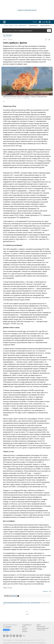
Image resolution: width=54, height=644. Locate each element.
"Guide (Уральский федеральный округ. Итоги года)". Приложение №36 (22, 603)
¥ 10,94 (16, 26)
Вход (44, 22)
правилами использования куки (26, 31)
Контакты (25, 628)
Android (39, 625)
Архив (24, 626)
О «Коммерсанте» (27, 625)
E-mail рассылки (41, 630)
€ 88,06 (11, 26)
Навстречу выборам (45, 26)
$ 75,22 (6, 26)
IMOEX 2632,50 (22, 26)
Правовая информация (43, 628)
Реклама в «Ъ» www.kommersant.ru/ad (27, 10)
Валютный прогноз (33, 26)
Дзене (16, 596)
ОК (49, 31)
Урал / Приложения (8, 35)
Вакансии (25, 631)
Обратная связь (41, 626)
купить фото (27, 98)
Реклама (24, 630)
